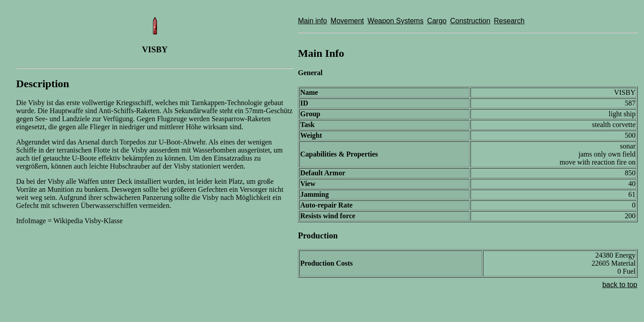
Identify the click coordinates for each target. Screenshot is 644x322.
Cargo (437, 21)
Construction (470, 21)
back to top (620, 285)
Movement (347, 21)
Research (509, 21)
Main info (312, 21)
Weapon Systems (396, 21)
